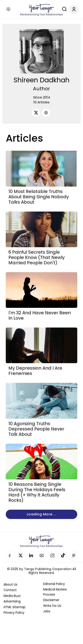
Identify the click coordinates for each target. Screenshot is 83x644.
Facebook (10, 555)
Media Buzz (12, 596)
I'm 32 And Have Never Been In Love (40, 315)
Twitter (20, 555)
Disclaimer (51, 600)
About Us (10, 584)
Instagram (52, 555)
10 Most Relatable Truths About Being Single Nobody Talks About (39, 197)
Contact (10, 590)
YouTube (42, 555)
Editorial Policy (54, 584)
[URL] (46, 113)
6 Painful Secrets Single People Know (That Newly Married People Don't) (37, 257)
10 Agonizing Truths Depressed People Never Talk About (36, 429)
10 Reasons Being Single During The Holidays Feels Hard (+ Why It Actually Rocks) (37, 492)
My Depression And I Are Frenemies (35, 371)
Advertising (12, 601)
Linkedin (31, 555)
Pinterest (73, 555)
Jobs (47, 611)
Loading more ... (42, 514)
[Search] (63, 9)
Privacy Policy (14, 613)
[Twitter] (36, 113)
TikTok (63, 555)
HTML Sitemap (14, 607)
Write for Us (52, 606)
